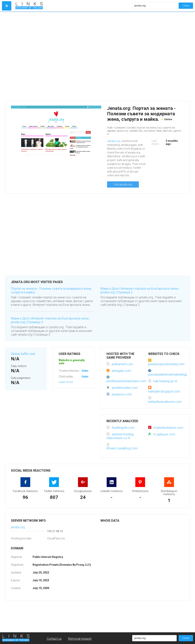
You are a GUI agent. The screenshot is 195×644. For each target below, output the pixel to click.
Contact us (54, 639)
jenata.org (18, 527)
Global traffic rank (23, 354)
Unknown (87, 371)
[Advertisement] (42, 56)
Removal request (80, 639)
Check (186, 6)
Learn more (66, 382)
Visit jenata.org (123, 184)
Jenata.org (114, 141)
